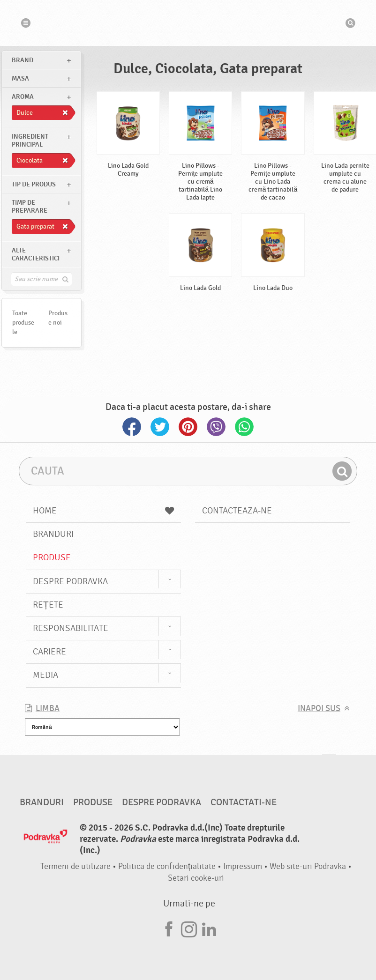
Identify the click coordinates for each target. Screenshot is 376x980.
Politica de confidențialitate (167, 866)
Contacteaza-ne (237, 511)
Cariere (49, 652)
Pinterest (188, 427)
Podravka (188, 23)
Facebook (132, 427)
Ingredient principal (30, 141)
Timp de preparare (30, 207)
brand (23, 60)
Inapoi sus (319, 709)
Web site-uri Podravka (308, 866)
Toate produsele (23, 323)
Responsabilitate (71, 628)
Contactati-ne (244, 802)
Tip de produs (34, 184)
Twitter (160, 427)
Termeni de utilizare (75, 866)
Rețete (48, 605)
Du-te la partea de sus (329, 763)
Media (45, 675)
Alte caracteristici (36, 254)
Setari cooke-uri (196, 878)
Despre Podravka (70, 581)
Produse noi (58, 318)
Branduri (53, 534)
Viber (216, 427)
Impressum (243, 866)
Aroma (23, 97)
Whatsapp (244, 427)
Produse (52, 557)
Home (103, 511)
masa (20, 78)
